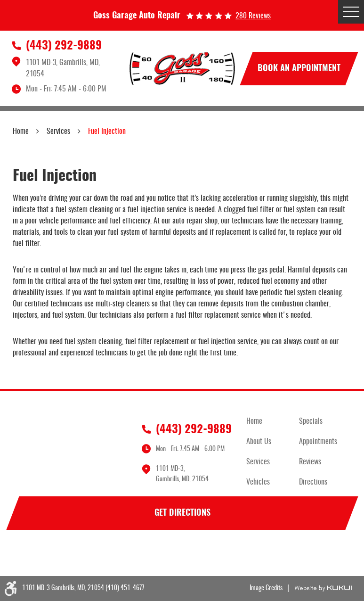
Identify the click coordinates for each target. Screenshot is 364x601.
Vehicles (258, 482)
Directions (313, 482)
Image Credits (266, 588)
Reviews (310, 462)
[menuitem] (273, 422)
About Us (259, 442)
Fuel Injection (107, 132)
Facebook (22, 554)
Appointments (318, 442)
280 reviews (253, 16)
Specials (311, 421)
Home (21, 132)
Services (58, 132)
